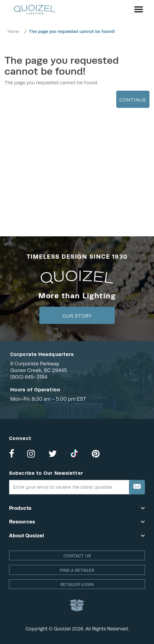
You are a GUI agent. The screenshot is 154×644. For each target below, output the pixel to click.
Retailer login (77, 584)
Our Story (77, 316)
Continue (133, 100)
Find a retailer (77, 570)
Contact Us (77, 556)
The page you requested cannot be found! (72, 31)
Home (13, 31)
